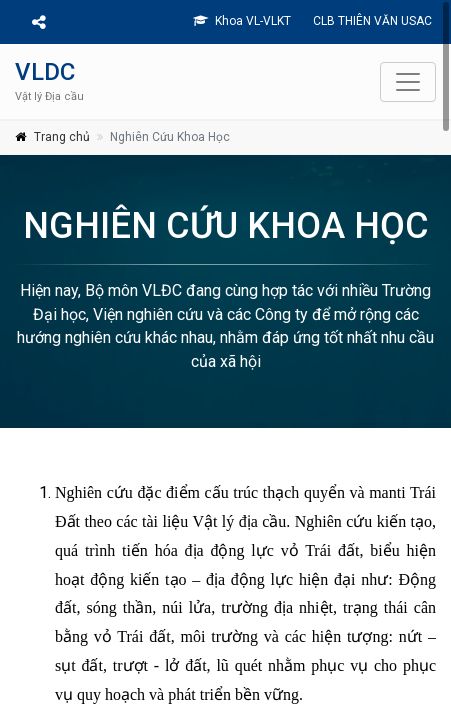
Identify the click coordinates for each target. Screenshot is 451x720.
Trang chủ (62, 137)
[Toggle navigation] (408, 82)
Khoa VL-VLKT (242, 21)
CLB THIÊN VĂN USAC (371, 21)
